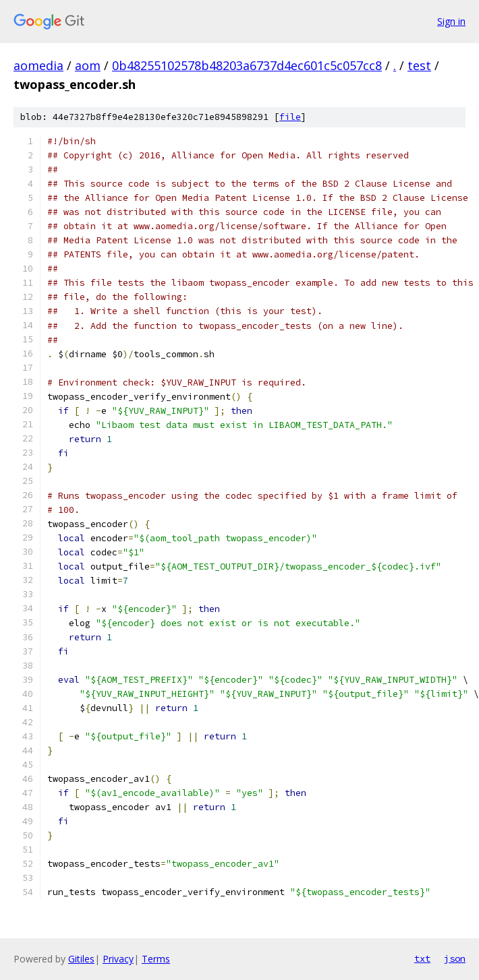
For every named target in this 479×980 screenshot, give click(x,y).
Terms (156, 959)
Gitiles (81, 959)
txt (422, 958)
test (419, 65)
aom (88, 65)
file (290, 117)
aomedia (38, 65)
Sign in (451, 21)
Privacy (118, 959)
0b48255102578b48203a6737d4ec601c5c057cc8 (247, 65)
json (455, 958)
